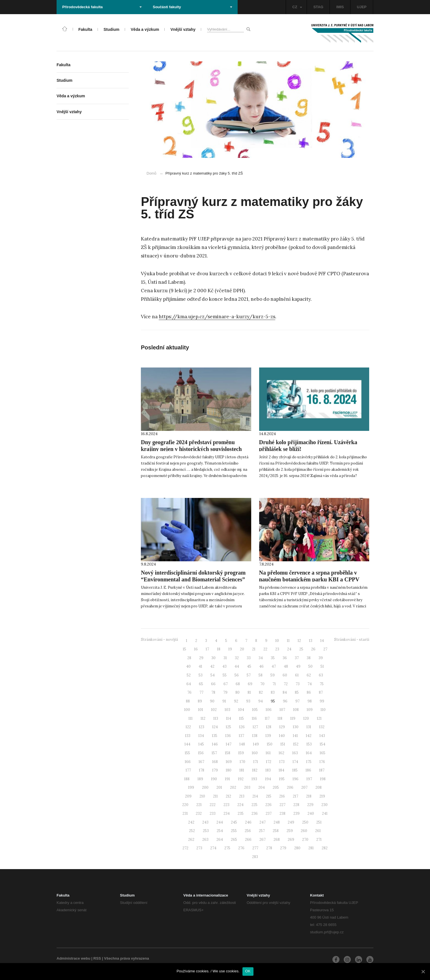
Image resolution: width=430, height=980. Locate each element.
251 (319, 822)
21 (254, 649)
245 (234, 822)
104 (241, 710)
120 (306, 718)
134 (201, 736)
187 (322, 770)
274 (213, 848)
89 (200, 701)
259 (290, 831)
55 (225, 675)
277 (255, 848)
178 (202, 770)
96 (285, 701)
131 (309, 727)
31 (225, 658)
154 (322, 744)
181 (242, 770)
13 (311, 641)
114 (229, 718)
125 (228, 727)
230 (324, 805)
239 (296, 814)
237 (269, 814)
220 (185, 805)
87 (321, 692)
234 (227, 814)
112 (203, 718)
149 (256, 744)
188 (187, 779)
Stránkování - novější (159, 640)
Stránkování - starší (352, 640)
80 (237, 692)
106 (269, 710)
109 (310, 710)
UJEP (362, 7)
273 (199, 848)
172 (269, 762)
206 (290, 787)
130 (296, 727)
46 (261, 666)
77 (201, 692)
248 (277, 822)
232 (199, 814)
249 (291, 822)
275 (227, 848)
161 (268, 753)
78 (213, 692)
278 (269, 848)
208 (319, 787)
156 (201, 753)
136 (228, 736)
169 (229, 762)
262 (191, 840)
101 (201, 710)
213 (242, 796)
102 (214, 710)
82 (261, 692)
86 (309, 692)
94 (261, 701)
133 (188, 736)
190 (214, 779)
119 (293, 718)
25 (301, 649)
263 (205, 840)
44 (237, 666)
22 (265, 649)
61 (297, 675)
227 (282, 805)
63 (321, 675)
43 (224, 666)
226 (268, 805)
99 (322, 701)
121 (319, 718)
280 (297, 848)
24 (289, 649)
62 (309, 675)
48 (286, 666)
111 (191, 718)
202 (233, 787)
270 (305, 840)
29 (201, 658)
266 (248, 840)
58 (261, 675)
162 (281, 753)
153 (309, 744)
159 (241, 753)
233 (213, 814)
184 (281, 770)
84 (285, 692)
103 (227, 710)
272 (185, 848)
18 (219, 649)
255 (234, 831)
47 (274, 666)
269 (291, 840)
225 (254, 805)
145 (201, 744)
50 (310, 666)
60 (285, 675)
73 (298, 684)
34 (261, 658)
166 (188, 762)
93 (248, 701)
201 (219, 787)
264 (220, 840)
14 (322, 641)
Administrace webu (73, 958)
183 (268, 770)
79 (225, 692)
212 (228, 796)
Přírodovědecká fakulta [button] (102, 7)
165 (322, 753)
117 (267, 718)
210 (202, 796)
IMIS (340, 7)
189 (200, 779)
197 (309, 779)
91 (224, 701)
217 (295, 796)
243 (205, 822)
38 (309, 658)
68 (238, 684)
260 (304, 831)
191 (227, 779)
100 (187, 710)
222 (213, 805)
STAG (318, 7)
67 (226, 684)
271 (319, 840)
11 (288, 641)
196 (295, 779)
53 (201, 675)
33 (249, 658)
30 (213, 658)
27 (325, 649)
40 (188, 666)
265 (234, 840)
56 (237, 675)
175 (309, 762)
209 (188, 796)
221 (199, 805)
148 (242, 744)
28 (189, 658)
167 (201, 762)
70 (262, 684)
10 (277, 641)
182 (255, 770)
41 (200, 666)
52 (189, 675)
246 (248, 822)
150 (270, 744)
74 (310, 684)
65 (201, 684)
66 (213, 684)
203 (247, 787)
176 (322, 762)
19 (230, 649)
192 (241, 779)
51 (322, 666)
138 (255, 736)
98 (310, 701)
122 (188, 727)
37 (297, 658)
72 (286, 684)
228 (296, 805)
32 (237, 658)
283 (255, 857)
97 (297, 701)
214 (255, 796)
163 (295, 753)
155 (187, 753)
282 (325, 848)
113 (216, 718)
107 (282, 710)
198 (323, 779)
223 (226, 805)
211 (215, 796)
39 (321, 658)
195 (282, 779)
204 (262, 787)
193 (254, 779)
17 (207, 649)
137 (241, 736)
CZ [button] (297, 7)
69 (250, 684)
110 (323, 710)
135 (215, 736)
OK (248, 971)
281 (311, 848)
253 (206, 831)
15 (184, 649)
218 (309, 796)
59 (273, 675)
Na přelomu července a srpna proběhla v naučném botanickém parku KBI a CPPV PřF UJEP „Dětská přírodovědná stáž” (309, 579)
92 (236, 701)
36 (285, 658)
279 (283, 848)
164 (309, 753)
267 (263, 840)
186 (308, 770)
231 (185, 814)
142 (309, 736)
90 (212, 701)
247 (263, 822)
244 (220, 822)
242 (191, 822)
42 (212, 666)
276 (241, 848)
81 (249, 692)
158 (228, 753)
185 (295, 770)
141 (295, 736)
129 (282, 727)
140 (282, 736)
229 (310, 805)
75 (322, 684)
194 (268, 779)
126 (242, 727)
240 (311, 814)
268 (277, 840)
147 (229, 744)
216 (282, 796)
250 (305, 822)
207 (304, 787)
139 (268, 736)
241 (325, 814)
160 (255, 753)
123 (202, 727)
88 (188, 701)
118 (280, 718)
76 (189, 692)
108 (296, 710)
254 (220, 831)
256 (248, 831)
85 (297, 692)
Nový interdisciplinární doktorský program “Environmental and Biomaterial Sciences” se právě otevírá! (193, 579)
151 (283, 744)
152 (296, 744)
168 (215, 762)
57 (249, 675)
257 (262, 831)
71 (274, 684)
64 (189, 684)
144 (187, 744)
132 (322, 727)
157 (214, 753)
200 (205, 787)
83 (273, 692)
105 (255, 710)
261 (318, 831)
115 (241, 718)
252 (192, 831)
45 (249, 666)
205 (276, 787)
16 (196, 649)
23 (277, 649)
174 (295, 762)
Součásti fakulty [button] (193, 7)
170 (242, 762)
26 (313, 649)
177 (188, 770)
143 (322, 736)
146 (215, 744)
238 (282, 814)
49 (298, 666)
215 (269, 796)
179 (215, 770)
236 (255, 814)
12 (299, 641)
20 (242, 649)
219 (322, 796)
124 (215, 727)
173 (282, 762)
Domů (151, 173)
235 (241, 814)
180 (229, 770)
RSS (97, 958)
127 (255, 727)
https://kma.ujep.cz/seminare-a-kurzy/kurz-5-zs (217, 317)
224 (240, 805)
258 (276, 831)
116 (254, 718)
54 (213, 675)
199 (191, 787)
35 (273, 658)
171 (256, 762)
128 (269, 727)
